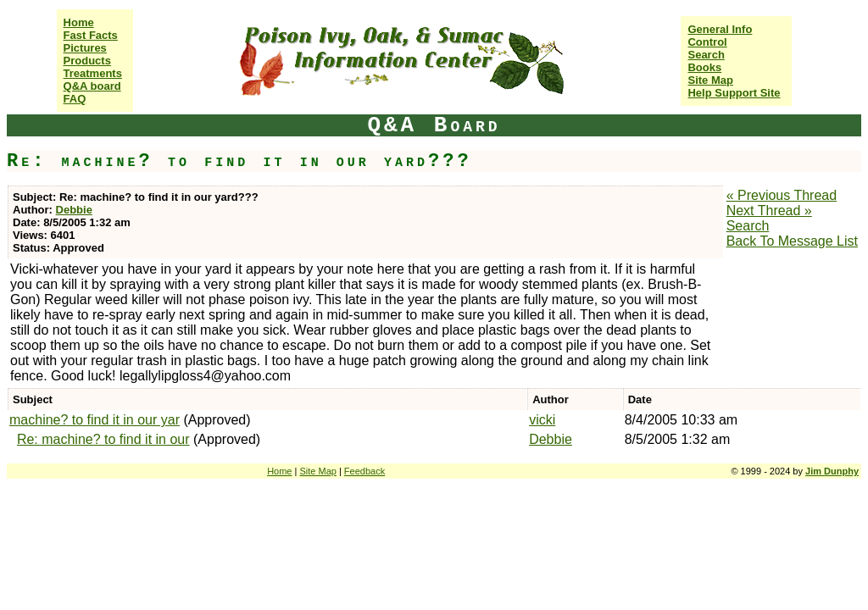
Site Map (710, 80)
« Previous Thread (782, 195)
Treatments (93, 73)
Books (704, 67)
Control (707, 42)
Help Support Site (734, 93)
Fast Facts (91, 35)
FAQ (75, 99)
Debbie (74, 210)
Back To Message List (792, 241)
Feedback (364, 471)
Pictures (85, 48)
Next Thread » (769, 211)
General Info (720, 29)
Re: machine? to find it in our (103, 439)
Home (79, 22)
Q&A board (92, 86)
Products (87, 61)
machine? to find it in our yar (95, 420)
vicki (542, 420)
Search (706, 55)
